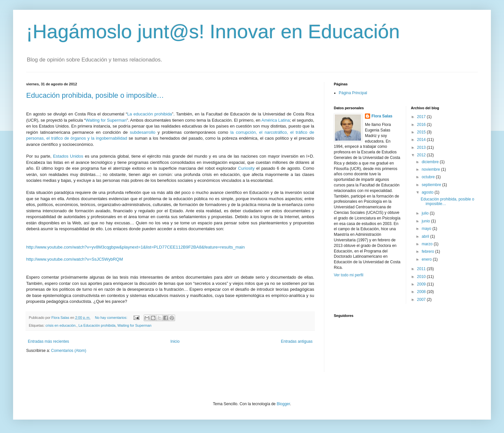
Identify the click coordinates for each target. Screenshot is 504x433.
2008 (422, 292)
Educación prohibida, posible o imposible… (95, 95)
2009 (422, 284)
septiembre (432, 185)
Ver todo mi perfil (349, 275)
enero (427, 259)
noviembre (431, 169)
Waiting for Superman (106, 120)
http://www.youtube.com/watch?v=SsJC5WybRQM (75, 259)
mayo (427, 229)
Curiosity (246, 168)
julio (426, 213)
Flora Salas (382, 116)
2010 (422, 277)
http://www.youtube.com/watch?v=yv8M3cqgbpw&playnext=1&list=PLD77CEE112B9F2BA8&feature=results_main (135, 247)
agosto (428, 192)
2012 (422, 155)
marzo (428, 244)
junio (426, 221)
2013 (422, 147)
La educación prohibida (150, 114)
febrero (428, 251)
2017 (422, 117)
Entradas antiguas (297, 341)
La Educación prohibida (97, 325)
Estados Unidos (68, 156)
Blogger (283, 404)
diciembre (431, 162)
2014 (422, 140)
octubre (429, 177)
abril (426, 236)
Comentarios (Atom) (69, 351)
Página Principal (353, 93)
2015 (422, 132)
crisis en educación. (61, 325)
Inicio (175, 341)
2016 (422, 125)
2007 (422, 300)
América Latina (276, 120)
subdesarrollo (143, 132)
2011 (422, 269)
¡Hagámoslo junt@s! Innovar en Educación (213, 32)
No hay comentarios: (112, 318)
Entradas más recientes (48, 341)
